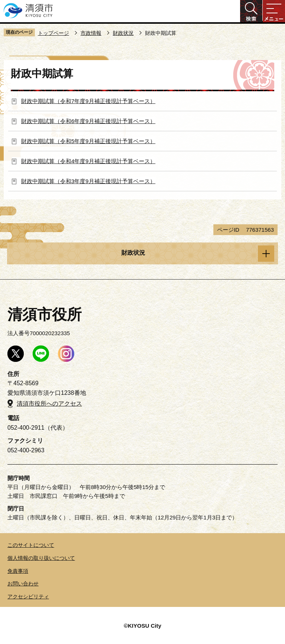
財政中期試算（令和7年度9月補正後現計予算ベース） (88, 101)
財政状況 (123, 33)
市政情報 (91, 33)
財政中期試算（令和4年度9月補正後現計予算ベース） (88, 161)
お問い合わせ (23, 584)
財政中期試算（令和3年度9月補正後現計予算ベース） (88, 181)
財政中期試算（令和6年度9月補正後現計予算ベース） (88, 121)
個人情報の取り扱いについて (41, 558)
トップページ (53, 33)
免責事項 (18, 571)
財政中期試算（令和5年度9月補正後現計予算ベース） (88, 141)
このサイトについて (31, 545)
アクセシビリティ (28, 597)
